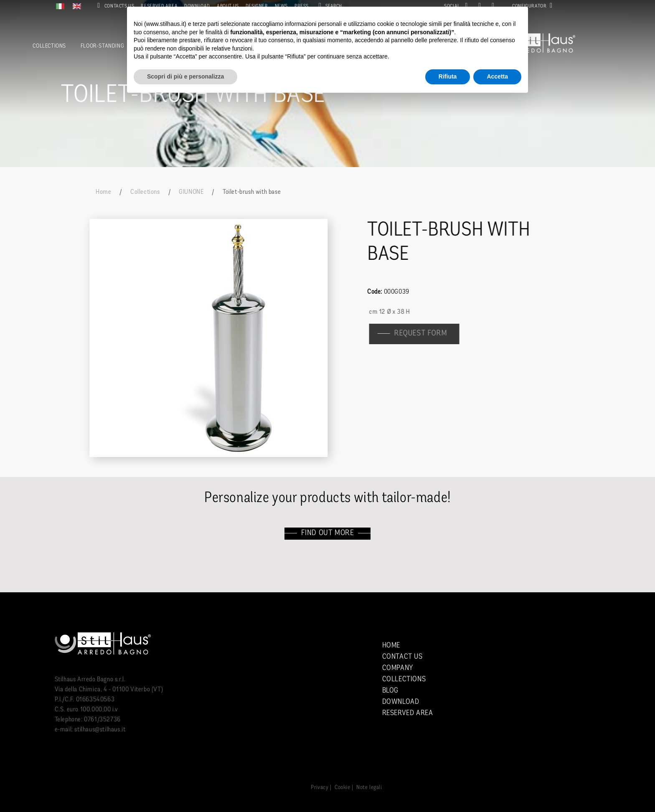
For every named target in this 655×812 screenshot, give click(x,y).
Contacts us (114, 6)
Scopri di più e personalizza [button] (185, 76)
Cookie (343, 788)
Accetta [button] (497, 76)
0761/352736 (102, 720)
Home (103, 192)
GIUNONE (191, 192)
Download (401, 702)
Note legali (369, 788)
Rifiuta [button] (448, 76)
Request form (424, 334)
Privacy (320, 788)
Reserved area (408, 713)
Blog (390, 691)
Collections (49, 46)
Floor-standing (102, 46)
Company (398, 668)
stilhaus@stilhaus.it (100, 730)
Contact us (402, 657)
